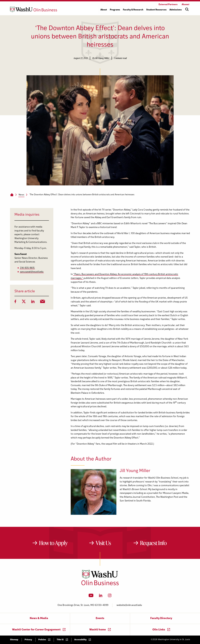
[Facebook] (15, 302)
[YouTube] (91, 596)
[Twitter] (24, 302)
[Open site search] (187, 9)
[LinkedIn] (33, 302)
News (21, 195)
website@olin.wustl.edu (129, 605)
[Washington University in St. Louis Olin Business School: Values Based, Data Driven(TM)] (100, 585)
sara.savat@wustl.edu (32, 272)
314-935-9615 (27, 268)
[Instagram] (110, 596)
